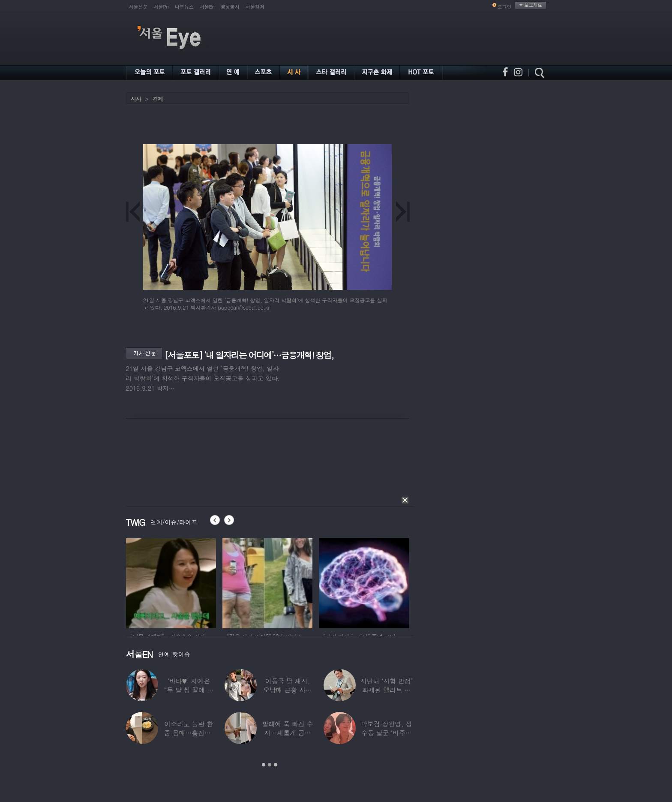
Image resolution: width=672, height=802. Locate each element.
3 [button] (276, 765)
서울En (207, 7)
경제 (158, 99)
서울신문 (138, 7)
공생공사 (230, 7)
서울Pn (161, 7)
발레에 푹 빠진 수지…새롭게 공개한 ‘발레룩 (288, 733)
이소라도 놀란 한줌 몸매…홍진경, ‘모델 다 (189, 733)
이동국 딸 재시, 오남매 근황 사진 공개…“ (288, 690)
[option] (171, 582)
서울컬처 (255, 7)
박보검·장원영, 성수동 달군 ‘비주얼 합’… (386, 733)
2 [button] (270, 765)
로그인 (505, 7)
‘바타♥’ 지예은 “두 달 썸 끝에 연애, (189, 690)
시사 (136, 99)
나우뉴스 (184, 7)
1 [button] (264, 765)
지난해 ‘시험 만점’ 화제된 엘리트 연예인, (387, 690)
